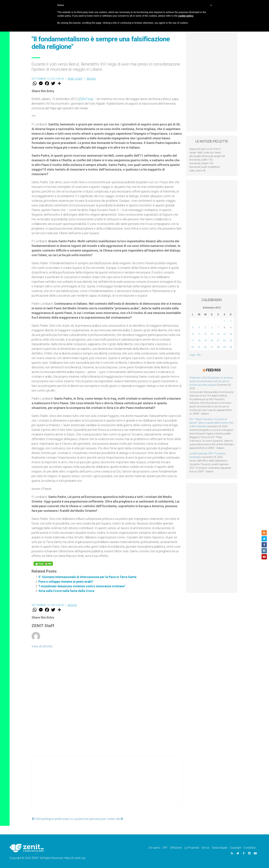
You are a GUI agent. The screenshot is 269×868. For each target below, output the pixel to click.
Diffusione (176, 848)
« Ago (192, 355)
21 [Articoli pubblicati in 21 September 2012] (218, 341)
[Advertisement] (107, 785)
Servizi (205, 848)
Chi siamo (154, 848)
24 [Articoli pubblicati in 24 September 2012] (193, 347)
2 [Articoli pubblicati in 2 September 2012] (231, 321)
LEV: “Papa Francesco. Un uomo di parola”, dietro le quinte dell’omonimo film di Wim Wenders (212, 423)
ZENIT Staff (75, 79)
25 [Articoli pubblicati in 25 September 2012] (199, 347)
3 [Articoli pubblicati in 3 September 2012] (193, 328)
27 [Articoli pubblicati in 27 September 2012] (212, 347)
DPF (165, 848)
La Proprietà (192, 848)
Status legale (220, 848)
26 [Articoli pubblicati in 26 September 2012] (205, 347)
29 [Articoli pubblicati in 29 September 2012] (224, 347)
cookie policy (186, 16)
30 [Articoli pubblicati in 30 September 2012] (231, 347)
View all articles (42, 646)
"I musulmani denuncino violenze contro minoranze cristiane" (82, 586)
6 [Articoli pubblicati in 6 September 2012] (212, 328)
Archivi (91, 79)
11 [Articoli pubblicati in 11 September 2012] (199, 334)
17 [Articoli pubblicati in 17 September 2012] (193, 341)
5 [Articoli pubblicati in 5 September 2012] (205, 328)
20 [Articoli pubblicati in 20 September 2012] (212, 341)
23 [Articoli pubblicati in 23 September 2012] (231, 341)
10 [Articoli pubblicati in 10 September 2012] (193, 334)
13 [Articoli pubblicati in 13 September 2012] (212, 334)
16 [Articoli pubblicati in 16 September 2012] (231, 334)
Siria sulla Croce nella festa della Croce (66, 591)
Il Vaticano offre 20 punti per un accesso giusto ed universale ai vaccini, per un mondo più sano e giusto (211, 381)
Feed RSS (213, 370)
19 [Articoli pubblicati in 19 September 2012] (205, 341)
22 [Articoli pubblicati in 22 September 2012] (224, 341)
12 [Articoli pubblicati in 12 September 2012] (205, 334)
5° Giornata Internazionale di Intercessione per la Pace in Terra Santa (87, 577)
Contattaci (250, 848)
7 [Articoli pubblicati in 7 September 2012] (218, 328)
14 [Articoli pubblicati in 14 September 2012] (218, 334)
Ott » (199, 355)
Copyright (235, 848)
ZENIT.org (86, 99)
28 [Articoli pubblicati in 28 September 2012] (218, 347)
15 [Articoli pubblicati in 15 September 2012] (224, 334)
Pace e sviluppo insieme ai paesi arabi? (66, 582)
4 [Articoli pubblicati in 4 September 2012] (199, 328)
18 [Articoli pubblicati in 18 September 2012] (199, 341)
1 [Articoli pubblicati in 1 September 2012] (224, 321)
